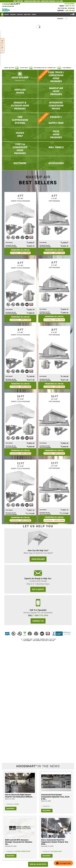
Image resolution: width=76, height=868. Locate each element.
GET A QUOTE (38, 589)
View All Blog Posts (38, 864)
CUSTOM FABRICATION (22, 851)
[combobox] (63, 19)
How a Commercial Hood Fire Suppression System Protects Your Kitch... (55, 842)
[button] (63, 863)
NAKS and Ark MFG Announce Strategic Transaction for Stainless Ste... (19, 842)
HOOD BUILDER (38, 559)
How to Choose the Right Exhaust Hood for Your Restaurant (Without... (19, 796)
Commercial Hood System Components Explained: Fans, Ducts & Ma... (55, 797)
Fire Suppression (56, 851)
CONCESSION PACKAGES (48, 1)
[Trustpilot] (6, 10)
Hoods (17, 804)
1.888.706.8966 (70, 11)
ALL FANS (60, 1)
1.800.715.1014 (70, 6)
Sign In (71, 14)
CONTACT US (38, 621)
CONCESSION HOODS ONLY (32, 1)
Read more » (11, 809)
